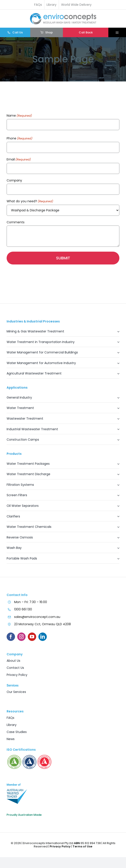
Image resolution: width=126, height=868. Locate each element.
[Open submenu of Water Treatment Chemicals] (116, 528)
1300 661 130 (23, 609)
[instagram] (21, 637)
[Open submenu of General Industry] (116, 399)
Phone (20, 139)
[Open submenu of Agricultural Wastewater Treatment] (116, 375)
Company (14, 180)
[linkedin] (43, 637)
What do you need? (30, 201)
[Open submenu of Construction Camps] (116, 441)
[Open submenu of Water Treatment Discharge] (116, 475)
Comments (16, 222)
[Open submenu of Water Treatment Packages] (116, 465)
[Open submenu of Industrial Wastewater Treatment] (116, 431)
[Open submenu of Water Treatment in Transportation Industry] (116, 343)
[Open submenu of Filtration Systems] (116, 486)
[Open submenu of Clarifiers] (116, 518)
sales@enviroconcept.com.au (37, 617)
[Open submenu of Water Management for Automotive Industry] (116, 364)
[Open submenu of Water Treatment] (116, 409)
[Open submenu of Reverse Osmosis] (116, 539)
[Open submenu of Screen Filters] (116, 497)
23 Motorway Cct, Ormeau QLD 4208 (42, 624)
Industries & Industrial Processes (33, 321)
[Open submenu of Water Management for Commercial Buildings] (116, 354)
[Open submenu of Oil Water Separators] (116, 507)
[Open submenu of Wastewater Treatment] (116, 420)
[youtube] (32, 637)
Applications (17, 388)
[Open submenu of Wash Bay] (116, 549)
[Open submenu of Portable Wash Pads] (116, 560)
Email (19, 160)
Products (14, 454)
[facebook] (11, 637)
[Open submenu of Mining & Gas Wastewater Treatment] (116, 333)
